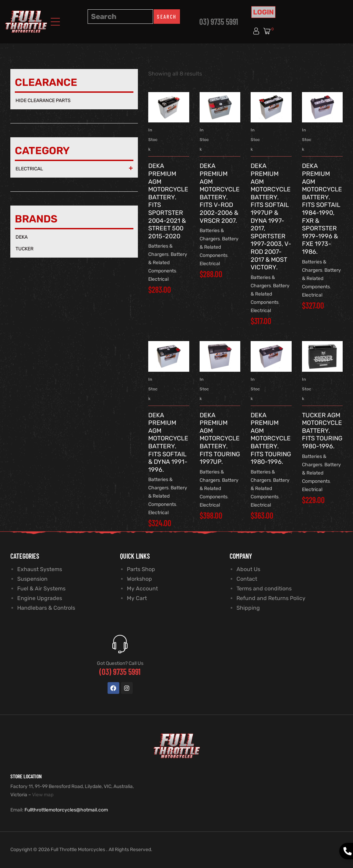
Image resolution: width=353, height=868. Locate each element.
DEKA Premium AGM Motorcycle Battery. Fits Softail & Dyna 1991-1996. (168, 442)
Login (263, 12)
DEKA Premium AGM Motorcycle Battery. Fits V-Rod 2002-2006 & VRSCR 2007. (220, 193)
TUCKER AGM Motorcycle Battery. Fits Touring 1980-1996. (322, 431)
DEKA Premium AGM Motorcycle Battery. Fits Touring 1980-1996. (271, 439)
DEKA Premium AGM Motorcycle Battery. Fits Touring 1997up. (220, 439)
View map (43, 795)
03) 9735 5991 (219, 22)
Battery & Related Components (168, 263)
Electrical (158, 279)
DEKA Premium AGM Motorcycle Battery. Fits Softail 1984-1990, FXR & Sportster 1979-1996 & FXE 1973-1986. (322, 209)
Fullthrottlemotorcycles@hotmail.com (66, 810)
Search (167, 16)
